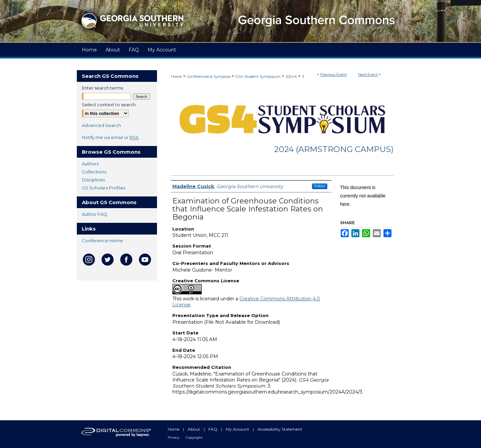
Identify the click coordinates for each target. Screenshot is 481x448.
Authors (90, 164)
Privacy (174, 437)
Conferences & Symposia (209, 77)
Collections (94, 172)
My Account (238, 429)
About (194, 429)
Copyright (194, 437)
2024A (292, 77)
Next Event (368, 74)
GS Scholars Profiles (104, 188)
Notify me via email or (110, 137)
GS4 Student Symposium (259, 77)
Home (176, 77)
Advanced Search (101, 125)
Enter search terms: (103, 88)
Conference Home (102, 241)
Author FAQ (95, 214)
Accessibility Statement (280, 429)
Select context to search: (109, 105)
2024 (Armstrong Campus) (334, 149)
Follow (320, 186)
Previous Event (334, 74)
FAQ (213, 429)
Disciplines (93, 180)
